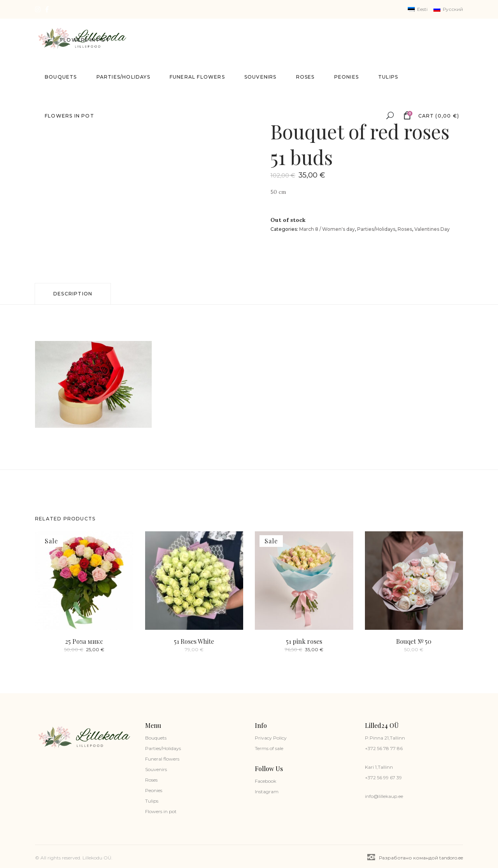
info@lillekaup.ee (384, 796)
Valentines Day (432, 229)
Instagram (267, 792)
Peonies (154, 790)
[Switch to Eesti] (418, 9)
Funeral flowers (162, 759)
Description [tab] (73, 294)
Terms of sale (269, 748)
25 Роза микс (84, 641)
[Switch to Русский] (448, 9)
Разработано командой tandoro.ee (415, 857)
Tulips (152, 801)
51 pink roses (304, 641)
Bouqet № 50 (414, 641)
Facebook (266, 781)
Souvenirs (156, 769)
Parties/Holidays (376, 229)
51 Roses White (194, 641)
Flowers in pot (161, 811)
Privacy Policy (271, 738)
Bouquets (156, 738)
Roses (405, 229)
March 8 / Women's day (327, 229)
